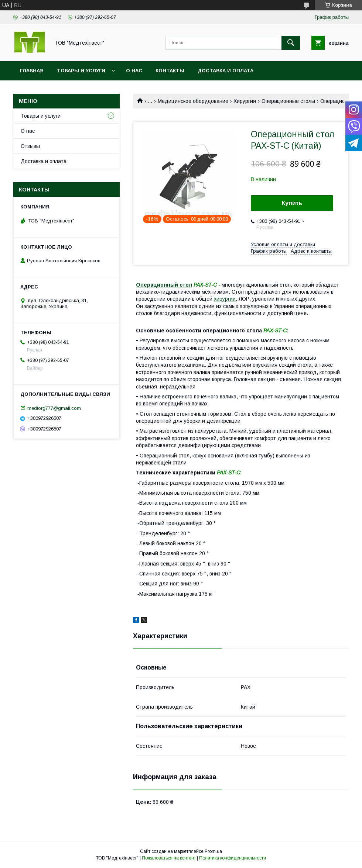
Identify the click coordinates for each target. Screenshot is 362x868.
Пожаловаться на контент (169, 858)
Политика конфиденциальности (233, 858)
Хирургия (245, 101)
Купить (292, 203)
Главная (32, 71)
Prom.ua (213, 851)
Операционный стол (164, 285)
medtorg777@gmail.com (54, 408)
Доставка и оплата (226, 71)
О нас (134, 71)
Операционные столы (288, 101)
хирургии (225, 299)
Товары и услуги (81, 71)
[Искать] (291, 43)
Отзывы (30, 146)
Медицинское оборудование (193, 101)
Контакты (170, 71)
